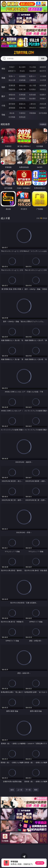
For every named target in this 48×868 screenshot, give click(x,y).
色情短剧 (22, 117)
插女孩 (12, 113)
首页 (12, 790)
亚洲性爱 (12, 85)
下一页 (28, 790)
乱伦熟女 (33, 89)
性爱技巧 (43, 108)
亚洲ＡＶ (12, 76)
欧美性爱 (43, 85)
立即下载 (40, 863)
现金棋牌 (33, 71)
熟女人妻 (12, 80)
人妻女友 (33, 104)
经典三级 (22, 89)
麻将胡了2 (12, 71)
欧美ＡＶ (33, 76)
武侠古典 (43, 104)
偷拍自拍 (22, 85)
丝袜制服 (22, 80)
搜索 (43, 58)
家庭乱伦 (22, 104)
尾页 (36, 790)
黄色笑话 (33, 108)
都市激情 (12, 104)
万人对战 (33, 67)
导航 (3, 115)
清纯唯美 (22, 99)
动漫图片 (43, 95)
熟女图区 (33, 99)
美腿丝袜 (12, 99)
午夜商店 (22, 113)
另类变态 (43, 89)
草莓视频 (33, 113)
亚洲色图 (22, 95)
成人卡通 (33, 85)
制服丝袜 (12, 89)
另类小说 (22, 108)
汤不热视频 (43, 113)
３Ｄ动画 (43, 76)
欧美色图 (33, 95)
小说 (3, 106)
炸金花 (22, 71)
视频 (3, 78)
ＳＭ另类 (43, 80)
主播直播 (33, 80)
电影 (3, 87)
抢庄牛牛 (43, 71)
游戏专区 (43, 67)
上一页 (20, 790)
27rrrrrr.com (24, 53)
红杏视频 (12, 117)
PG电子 (12, 67)
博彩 (3, 69)
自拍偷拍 (22, 76)
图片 (3, 96)
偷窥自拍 (12, 95)
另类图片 (43, 99)
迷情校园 (12, 108)
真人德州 (22, 67)
